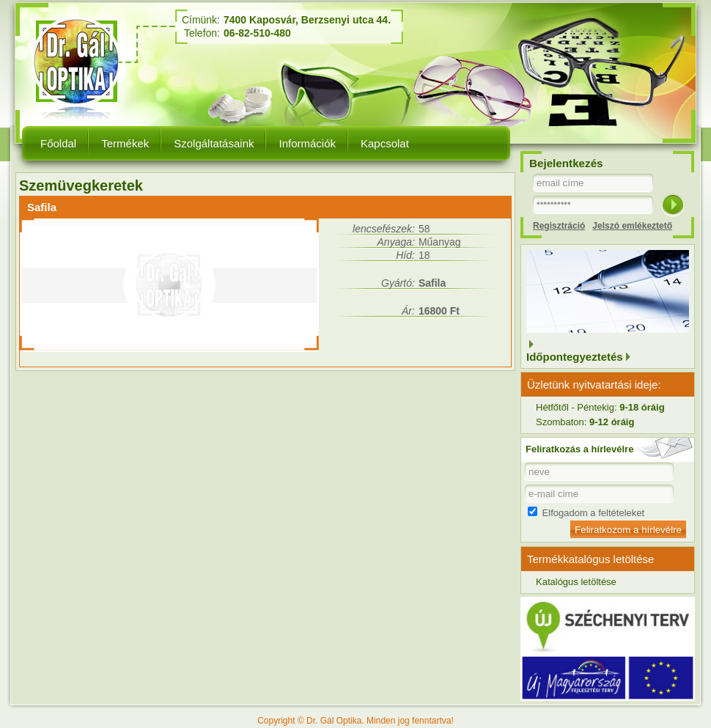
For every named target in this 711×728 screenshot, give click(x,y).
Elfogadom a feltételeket (586, 513)
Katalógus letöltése (576, 582)
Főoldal (58, 143)
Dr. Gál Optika (79, 62)
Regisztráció (559, 226)
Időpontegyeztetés (575, 357)
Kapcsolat (385, 143)
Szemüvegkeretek (81, 185)
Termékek (125, 143)
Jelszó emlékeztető (632, 226)
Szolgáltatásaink (214, 143)
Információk (307, 143)
